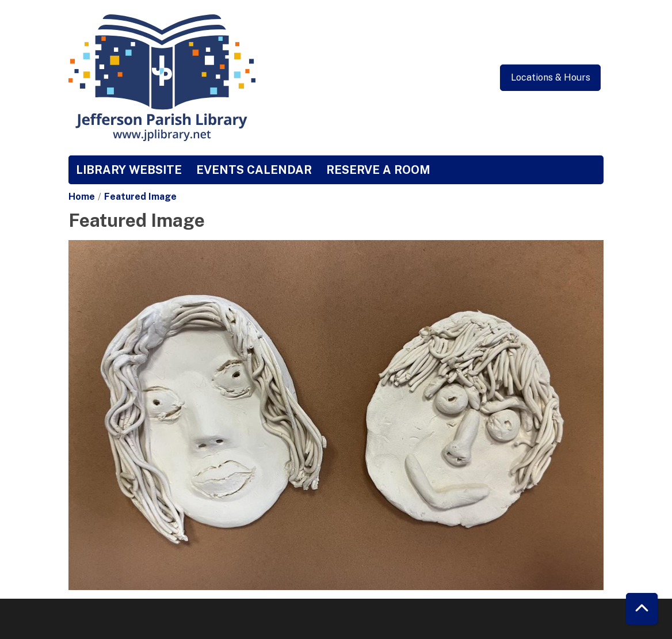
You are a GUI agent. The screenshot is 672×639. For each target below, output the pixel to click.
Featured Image (140, 197)
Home (82, 197)
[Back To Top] (642, 609)
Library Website (129, 170)
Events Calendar (254, 170)
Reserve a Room (378, 170)
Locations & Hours (551, 77)
